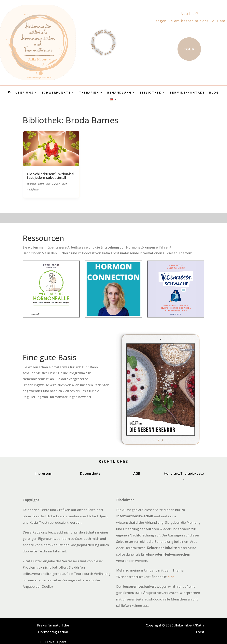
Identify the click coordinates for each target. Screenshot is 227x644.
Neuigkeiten (33, 190)
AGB (137, 473)
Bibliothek (151, 92)
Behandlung (119, 92)
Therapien (89, 92)
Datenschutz (90, 473)
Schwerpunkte (56, 92)
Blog (214, 92)
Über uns (24, 92)
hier (171, 577)
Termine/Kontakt (187, 92)
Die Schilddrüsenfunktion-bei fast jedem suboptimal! (50, 176)
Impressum (43, 473)
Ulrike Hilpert (37, 184)
